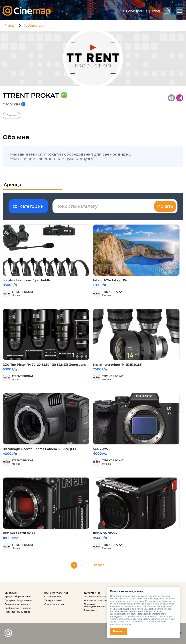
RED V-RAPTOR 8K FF (19, 533)
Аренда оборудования (18, 597)
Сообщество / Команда (18, 608)
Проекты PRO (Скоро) (17, 612)
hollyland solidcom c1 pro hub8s (27, 280)
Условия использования (98, 600)
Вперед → (100, 565)
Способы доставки (55, 604)
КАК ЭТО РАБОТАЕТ (56, 593)
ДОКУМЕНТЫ (92, 593)
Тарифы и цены (53, 600)
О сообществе (53, 597)
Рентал (12, 115)
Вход (156, 11)
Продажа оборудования (18, 600)
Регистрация (137, 11)
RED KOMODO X (105, 533)
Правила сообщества (96, 597)
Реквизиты (90, 610)
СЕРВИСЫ (11, 593)
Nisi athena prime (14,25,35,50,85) (118, 365)
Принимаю (119, 631)
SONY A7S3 (101, 449)
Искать (165, 206)
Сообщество (33, 26)
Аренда (12, 185)
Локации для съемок (17, 604)
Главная (10, 26)
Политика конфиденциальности (97, 605)
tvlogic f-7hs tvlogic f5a (110, 280)
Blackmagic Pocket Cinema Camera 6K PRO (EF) (39, 449)
